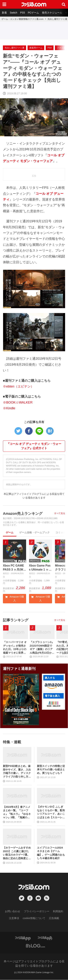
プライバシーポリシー (37, 911)
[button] (53, 686)
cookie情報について (34, 918)
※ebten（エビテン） (18, 386)
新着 (4, 13)
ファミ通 (61, 48)
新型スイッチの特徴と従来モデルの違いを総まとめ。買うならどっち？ (51, 769)
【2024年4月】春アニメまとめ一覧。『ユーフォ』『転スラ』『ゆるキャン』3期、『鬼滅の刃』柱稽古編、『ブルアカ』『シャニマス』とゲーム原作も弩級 (17, 812)
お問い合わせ (13, 911)
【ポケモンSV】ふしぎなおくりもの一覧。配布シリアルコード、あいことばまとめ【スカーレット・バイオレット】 (51, 812)
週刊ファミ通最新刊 (19, 669)
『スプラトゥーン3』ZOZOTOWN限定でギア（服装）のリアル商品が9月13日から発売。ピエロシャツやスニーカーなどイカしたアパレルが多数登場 (42, 648)
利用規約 (58, 911)
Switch (14, 13)
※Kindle (9, 408)
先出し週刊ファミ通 (57, 19)
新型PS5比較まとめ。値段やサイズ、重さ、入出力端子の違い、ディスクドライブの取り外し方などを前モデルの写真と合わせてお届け (17, 772)
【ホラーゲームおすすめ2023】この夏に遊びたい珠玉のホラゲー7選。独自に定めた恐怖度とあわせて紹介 (17, 853)
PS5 (22, 13)
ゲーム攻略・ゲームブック (34, 532)
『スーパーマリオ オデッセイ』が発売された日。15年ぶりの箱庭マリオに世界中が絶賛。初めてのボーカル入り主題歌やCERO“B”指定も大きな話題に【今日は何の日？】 (15, 648)
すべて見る (60, 513)
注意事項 (14, 918)
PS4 (50, 48)
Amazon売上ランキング (23, 514)
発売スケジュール (52, 13)
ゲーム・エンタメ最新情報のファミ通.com (22, 19)
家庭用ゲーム (36, 48)
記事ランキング (16, 620)
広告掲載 (54, 918)
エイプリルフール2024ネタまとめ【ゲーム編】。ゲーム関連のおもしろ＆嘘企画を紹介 (51, 853)
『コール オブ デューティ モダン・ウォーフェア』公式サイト (34, 446)
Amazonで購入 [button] (15, 599)
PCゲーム (33, 13)
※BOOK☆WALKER (18, 402)
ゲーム (10, 532)
